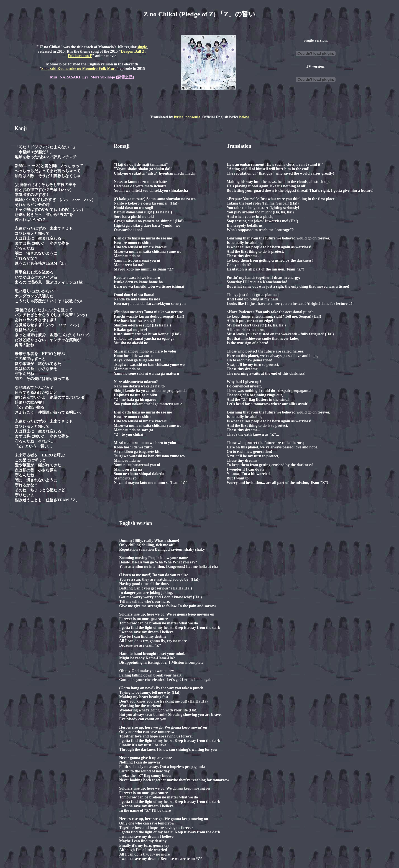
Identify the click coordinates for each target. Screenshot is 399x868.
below (244, 117)
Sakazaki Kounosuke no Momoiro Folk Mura (79, 69)
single (142, 47)
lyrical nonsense (187, 117)
